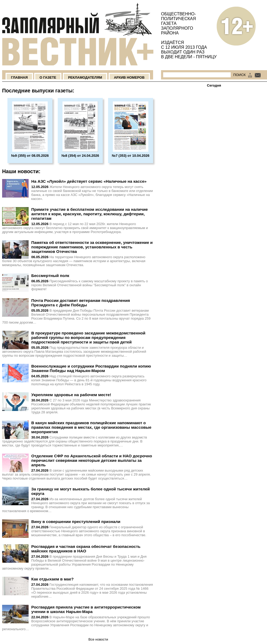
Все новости (98, 639)
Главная (19, 77)
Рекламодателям (85, 77)
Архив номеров (129, 77)
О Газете (48, 77)
